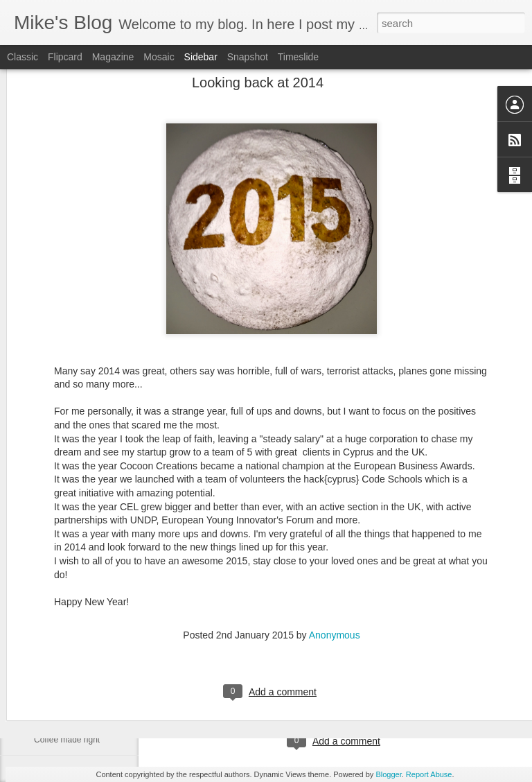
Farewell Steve (61, 709)
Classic (23, 57)
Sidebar (201, 57)
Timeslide (298, 57)
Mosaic (159, 57)
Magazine (113, 57)
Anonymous (335, 565)
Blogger (388, 774)
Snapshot (248, 57)
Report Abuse (429, 774)
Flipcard (65, 57)
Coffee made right (67, 740)
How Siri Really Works (75, 646)
